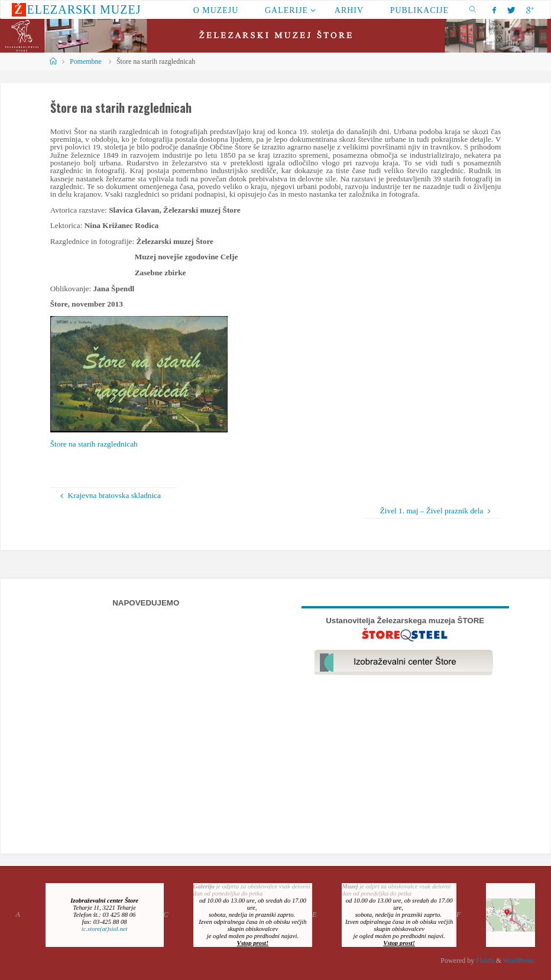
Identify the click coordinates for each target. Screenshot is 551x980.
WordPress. (519, 961)
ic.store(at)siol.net (105, 929)
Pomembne (86, 61)
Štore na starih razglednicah (94, 444)
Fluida (484, 961)
